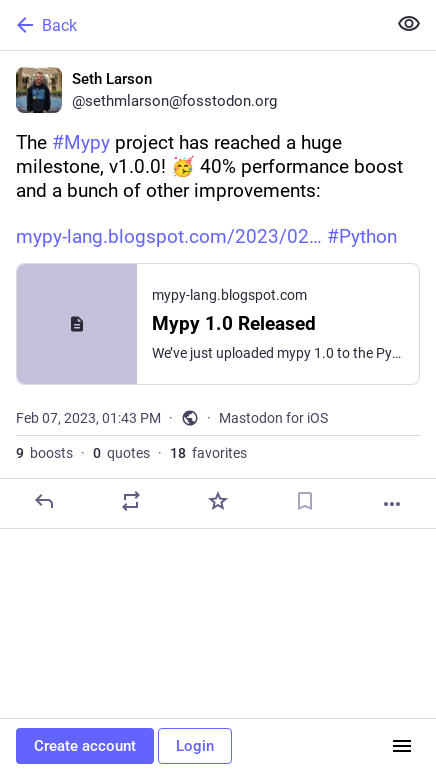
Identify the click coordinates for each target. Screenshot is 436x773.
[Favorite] (218, 501)
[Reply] (44, 501)
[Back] (191, 25)
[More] (392, 504)
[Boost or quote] (131, 501)
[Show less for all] (409, 24)
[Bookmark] (305, 501)
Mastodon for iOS (273, 418)
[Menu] (402, 746)
